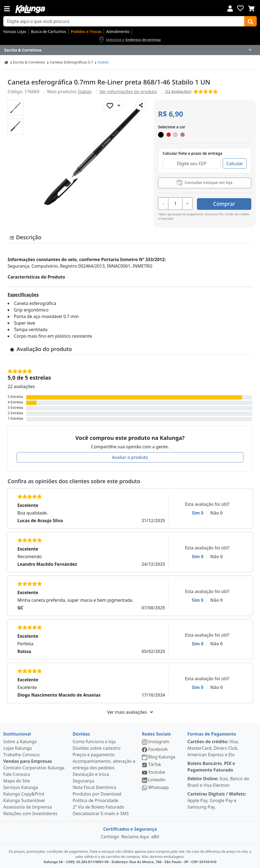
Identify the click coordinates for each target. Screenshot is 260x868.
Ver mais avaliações (130, 711)
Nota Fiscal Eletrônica (94, 787)
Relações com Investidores (30, 813)
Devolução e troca (91, 773)
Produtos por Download (97, 793)
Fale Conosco (17, 773)
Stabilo (103, 62)
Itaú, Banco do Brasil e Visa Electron (218, 781)
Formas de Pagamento (212, 733)
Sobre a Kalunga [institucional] (20, 741)
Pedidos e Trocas (86, 31)
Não (216, 512)
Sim (198, 512)
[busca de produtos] (124, 21)
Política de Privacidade (95, 800)
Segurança (83, 780)
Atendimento (118, 31)
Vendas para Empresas (28, 760)
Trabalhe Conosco (21, 754)
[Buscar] (250, 21)
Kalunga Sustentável (24, 800)
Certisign (110, 836)
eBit (155, 836)
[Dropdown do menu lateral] (130, 50)
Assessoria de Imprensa (28, 806)
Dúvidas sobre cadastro (97, 747)
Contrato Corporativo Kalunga (34, 767)
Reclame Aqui (135, 836)
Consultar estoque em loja (205, 182)
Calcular (235, 164)
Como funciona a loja (94, 741)
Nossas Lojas (15, 31)
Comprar (224, 203)
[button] (16, 108)
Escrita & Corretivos (29, 62)
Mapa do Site (17, 780)
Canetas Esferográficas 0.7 (71, 62)
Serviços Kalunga (21, 787)
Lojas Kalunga (18, 747)
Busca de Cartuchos (49, 31)
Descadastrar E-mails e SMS (101, 813)
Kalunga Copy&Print (24, 793)
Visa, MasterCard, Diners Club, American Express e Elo (213, 747)
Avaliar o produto (130, 456)
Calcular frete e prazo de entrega (192, 153)
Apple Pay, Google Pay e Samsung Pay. (217, 800)
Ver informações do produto (128, 92)
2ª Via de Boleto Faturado (98, 806)
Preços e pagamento (94, 754)
